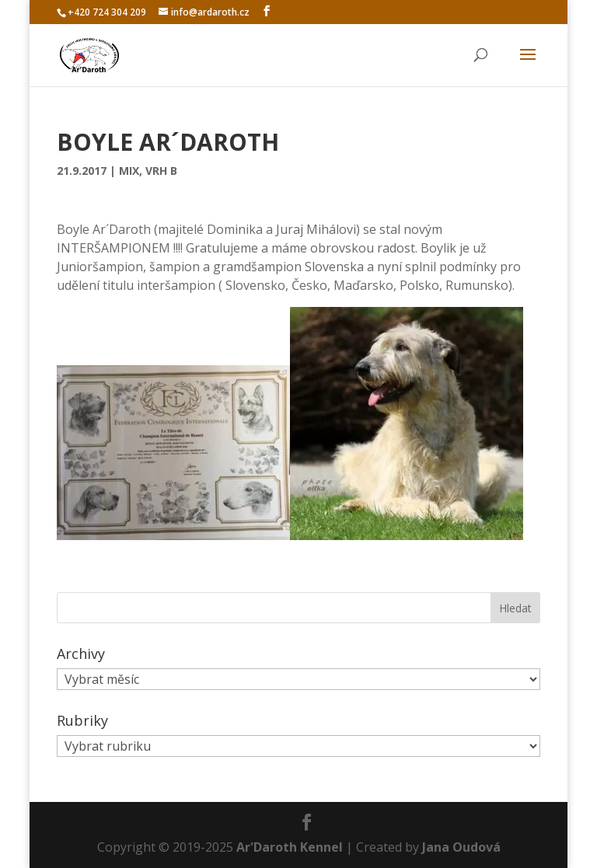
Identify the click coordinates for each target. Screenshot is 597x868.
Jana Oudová (461, 847)
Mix (129, 171)
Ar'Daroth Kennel (290, 847)
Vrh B (161, 171)
